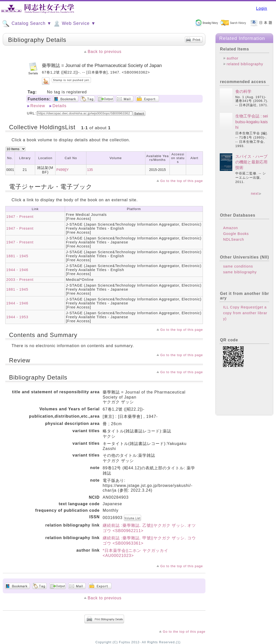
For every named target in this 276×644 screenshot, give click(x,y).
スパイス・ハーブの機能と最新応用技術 (251, 162)
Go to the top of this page (182, 181)
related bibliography (245, 64)
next (255, 194)
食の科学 (243, 91)
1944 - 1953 (17, 317)
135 (90, 170)
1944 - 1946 (17, 270)
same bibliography (240, 272)
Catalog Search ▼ (27, 24)
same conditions (238, 266)
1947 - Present (20, 217)
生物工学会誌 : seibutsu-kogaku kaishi (252, 122)
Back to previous (104, 52)
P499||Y (62, 170)
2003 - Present (20, 280)
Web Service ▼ (74, 24)
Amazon (230, 228)
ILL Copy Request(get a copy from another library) (245, 313)
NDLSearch (233, 239)
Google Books (236, 234)
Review (38, 106)
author (232, 58)
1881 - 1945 (17, 256)
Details (60, 106)
